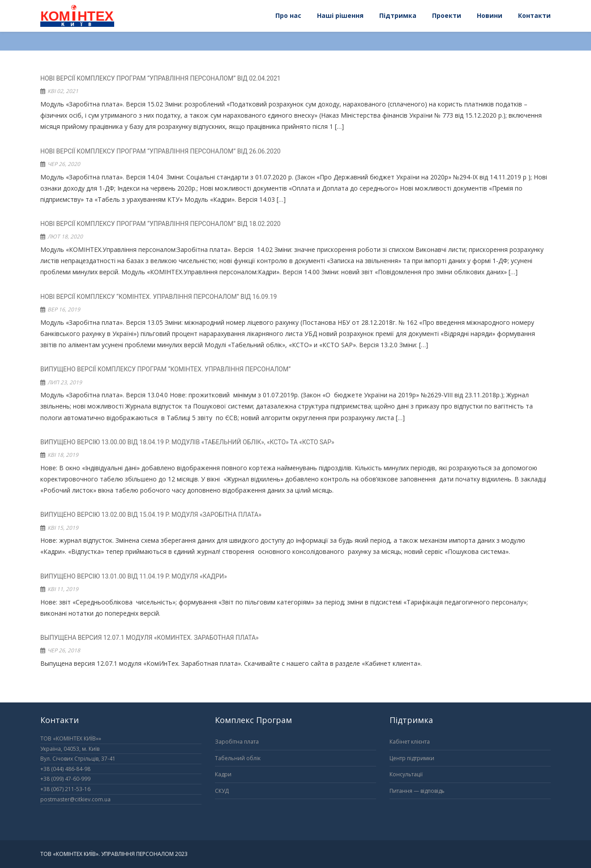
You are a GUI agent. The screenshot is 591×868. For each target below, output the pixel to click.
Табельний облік (238, 758)
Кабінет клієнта (410, 742)
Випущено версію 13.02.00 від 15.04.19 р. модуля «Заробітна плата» (151, 515)
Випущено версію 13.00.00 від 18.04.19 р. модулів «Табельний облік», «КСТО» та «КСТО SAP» (187, 442)
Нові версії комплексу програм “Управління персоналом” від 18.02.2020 (161, 224)
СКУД (222, 791)
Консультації (406, 774)
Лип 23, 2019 (65, 382)
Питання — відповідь (417, 791)
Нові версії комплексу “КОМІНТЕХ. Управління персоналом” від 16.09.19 (158, 297)
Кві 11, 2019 (63, 589)
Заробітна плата (237, 742)
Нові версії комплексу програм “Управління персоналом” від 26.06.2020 (161, 151)
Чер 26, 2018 (64, 650)
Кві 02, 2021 (63, 91)
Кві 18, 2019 (63, 455)
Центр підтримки (412, 758)
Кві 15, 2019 (63, 528)
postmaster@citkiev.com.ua (75, 799)
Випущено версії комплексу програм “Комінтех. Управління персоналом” (165, 369)
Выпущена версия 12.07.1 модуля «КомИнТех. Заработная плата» (150, 638)
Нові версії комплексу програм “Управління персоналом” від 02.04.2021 (161, 78)
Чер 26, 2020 (64, 164)
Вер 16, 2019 (64, 309)
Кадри (223, 774)
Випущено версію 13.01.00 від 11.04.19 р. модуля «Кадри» (134, 576)
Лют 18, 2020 (65, 236)
